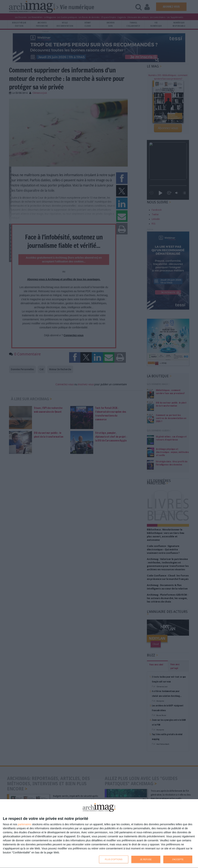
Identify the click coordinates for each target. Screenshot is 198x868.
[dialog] (99, 834)
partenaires (25, 824)
